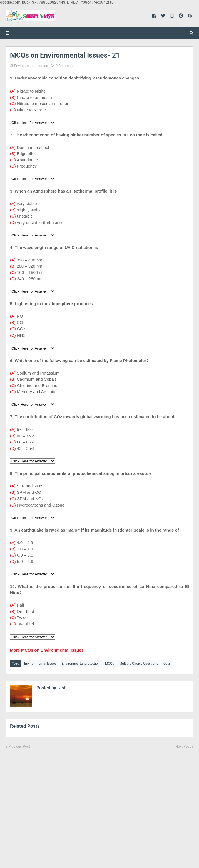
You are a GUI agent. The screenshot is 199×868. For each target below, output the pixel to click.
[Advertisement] (100, 805)
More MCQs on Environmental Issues (47, 650)
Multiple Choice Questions (139, 664)
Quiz (167, 664)
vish (62, 688)
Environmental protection (81, 664)
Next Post (183, 746)
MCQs (110, 664)
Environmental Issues (31, 66)
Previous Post (19, 746)
